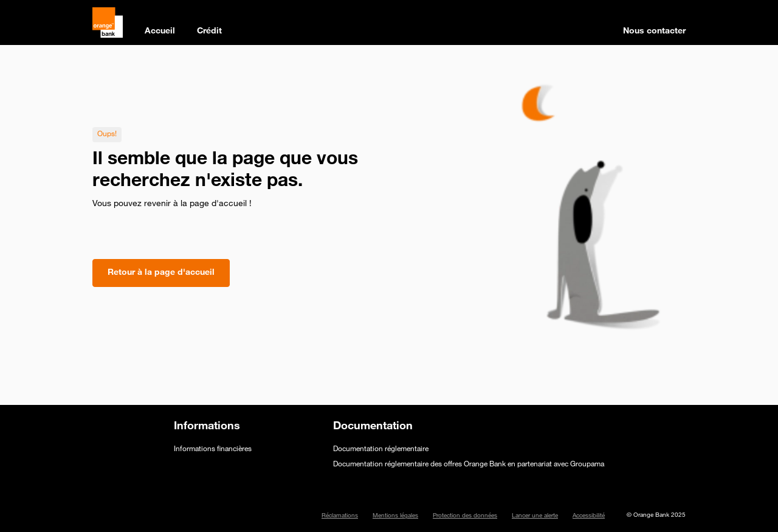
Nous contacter (654, 32)
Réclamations (340, 516)
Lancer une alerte (535, 516)
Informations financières (213, 449)
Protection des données (465, 516)
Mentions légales (395, 516)
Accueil (160, 32)
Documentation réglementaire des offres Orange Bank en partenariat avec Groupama (469, 465)
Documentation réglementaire (381, 449)
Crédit (209, 32)
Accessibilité (589, 516)
